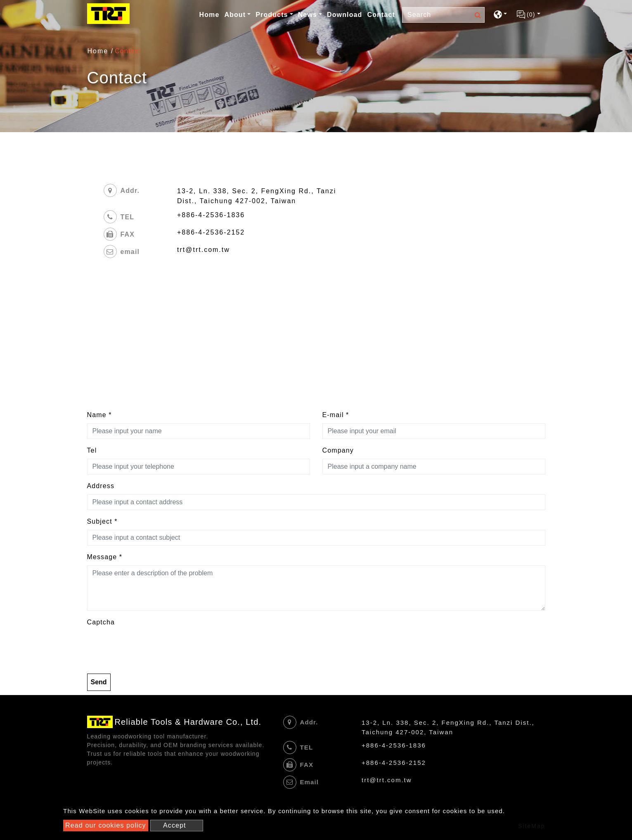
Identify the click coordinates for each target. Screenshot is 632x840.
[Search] (443, 15)
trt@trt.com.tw (204, 250)
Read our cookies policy (106, 825)
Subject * (102, 521)
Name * (99, 415)
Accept (175, 825)
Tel (92, 450)
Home (210, 14)
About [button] (235, 15)
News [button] (308, 15)
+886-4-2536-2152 (211, 232)
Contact (381, 15)
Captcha (101, 622)
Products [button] (272, 15)
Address (101, 486)
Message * (105, 557)
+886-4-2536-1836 (211, 215)
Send (99, 682)
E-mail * (336, 415)
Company (338, 450)
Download (344, 15)
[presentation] (150, 647)
